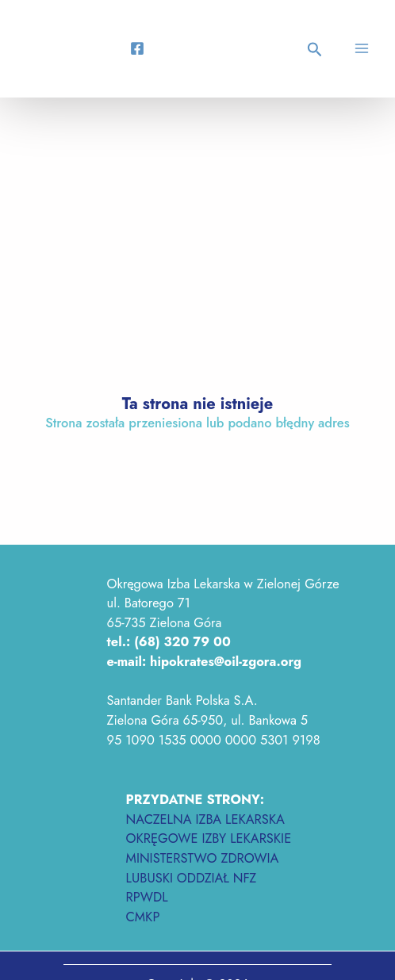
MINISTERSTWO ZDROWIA (203, 858)
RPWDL (147, 897)
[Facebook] (137, 48)
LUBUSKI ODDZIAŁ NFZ (192, 878)
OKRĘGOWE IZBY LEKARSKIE (209, 838)
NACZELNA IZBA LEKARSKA (205, 819)
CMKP (143, 917)
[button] (317, 51)
